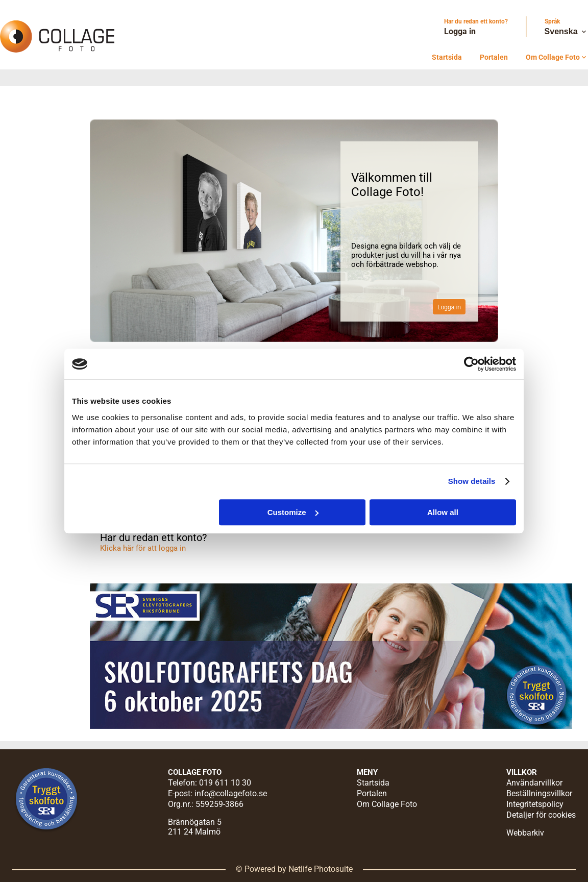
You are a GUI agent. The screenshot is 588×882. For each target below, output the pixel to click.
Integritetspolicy (535, 804)
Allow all (443, 512)
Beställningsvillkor (539, 793)
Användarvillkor (534, 783)
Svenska (566, 32)
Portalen (494, 57)
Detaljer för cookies (541, 815)
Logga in (460, 31)
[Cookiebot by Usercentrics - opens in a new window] (471, 364)
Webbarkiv (525, 833)
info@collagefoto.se (231, 793)
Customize (293, 512)
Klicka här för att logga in (143, 548)
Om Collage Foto (557, 57)
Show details (472, 481)
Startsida (447, 57)
